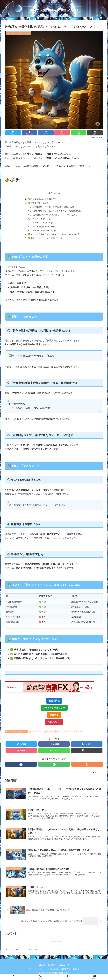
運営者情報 (54, 701)
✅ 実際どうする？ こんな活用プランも (45, 238)
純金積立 (67, 731)
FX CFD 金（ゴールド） (16, 731)
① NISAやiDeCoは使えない (42, 223)
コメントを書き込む (54, 942)
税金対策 (50, 731)
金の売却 (78, 731)
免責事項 (54, 715)
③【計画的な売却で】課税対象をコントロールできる (53, 215)
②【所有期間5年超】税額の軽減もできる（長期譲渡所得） (56, 211)
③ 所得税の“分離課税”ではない (44, 231)
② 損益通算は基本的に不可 (42, 226)
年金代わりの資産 (37, 731)
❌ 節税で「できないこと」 (40, 219)
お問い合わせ (54, 722)
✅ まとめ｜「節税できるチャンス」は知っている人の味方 (54, 234)
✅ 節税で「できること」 (39, 203)
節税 (59, 731)
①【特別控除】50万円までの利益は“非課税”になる (52, 207)
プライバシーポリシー (54, 708)
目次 (50, 193)
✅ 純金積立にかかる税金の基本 (42, 199)
